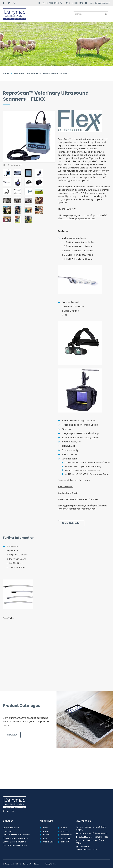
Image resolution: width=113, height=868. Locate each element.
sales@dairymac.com (100, 3)
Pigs (45, 838)
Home (6, 73)
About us (65, 831)
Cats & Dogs (49, 842)
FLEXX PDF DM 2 (66, 487)
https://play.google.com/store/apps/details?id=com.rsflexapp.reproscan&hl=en (82, 217)
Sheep (46, 835)
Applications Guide (68, 493)
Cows (46, 828)
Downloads (67, 835)
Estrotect (65, 842)
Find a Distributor (71, 523)
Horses (46, 831)
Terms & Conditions (31, 864)
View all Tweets (57, 772)
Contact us (66, 838)
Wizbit (53, 864)
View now (12, 735)
